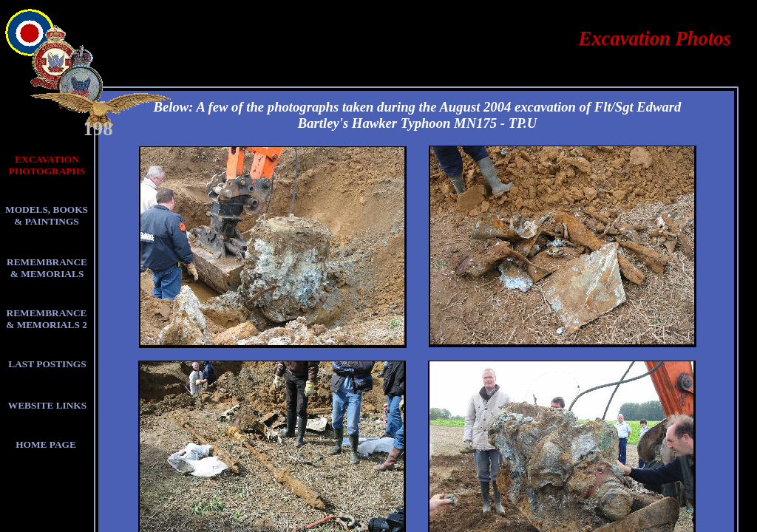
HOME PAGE (46, 444)
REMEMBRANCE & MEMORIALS (47, 268)
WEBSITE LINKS (47, 405)
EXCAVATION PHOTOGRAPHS (47, 165)
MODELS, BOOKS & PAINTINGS (47, 215)
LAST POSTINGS (47, 364)
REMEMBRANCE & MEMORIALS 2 (47, 319)
